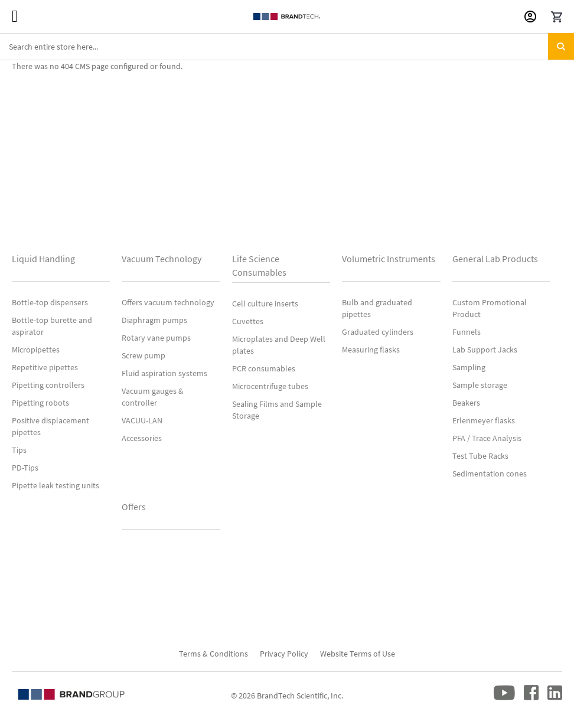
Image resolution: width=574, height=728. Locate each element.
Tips (19, 450)
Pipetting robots (40, 403)
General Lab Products (495, 259)
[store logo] (287, 17)
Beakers (466, 403)
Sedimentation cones (490, 474)
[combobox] (287, 47)
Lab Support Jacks (485, 350)
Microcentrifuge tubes (270, 386)
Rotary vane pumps (156, 338)
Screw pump (143, 355)
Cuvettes (248, 321)
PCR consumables (264, 368)
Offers (134, 507)
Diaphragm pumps (154, 320)
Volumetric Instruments (389, 259)
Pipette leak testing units (56, 485)
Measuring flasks (371, 350)
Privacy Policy (284, 654)
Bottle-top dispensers (50, 302)
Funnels (467, 332)
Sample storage (480, 385)
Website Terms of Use (358, 654)
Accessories (142, 438)
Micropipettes (36, 350)
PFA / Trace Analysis (487, 438)
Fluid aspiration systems (164, 373)
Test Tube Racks (480, 456)
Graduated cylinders (378, 332)
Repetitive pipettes (45, 367)
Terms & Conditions (213, 654)
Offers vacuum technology (168, 302)
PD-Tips (25, 468)
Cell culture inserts (265, 303)
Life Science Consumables (259, 265)
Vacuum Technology (162, 259)
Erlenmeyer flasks (484, 420)
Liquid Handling (43, 259)
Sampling (469, 367)
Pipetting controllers (48, 385)
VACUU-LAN (142, 420)
